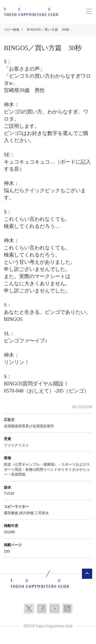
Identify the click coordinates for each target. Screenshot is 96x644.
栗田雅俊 (11, 513)
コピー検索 (12, 30)
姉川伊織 (26, 513)
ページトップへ (87, 574)
